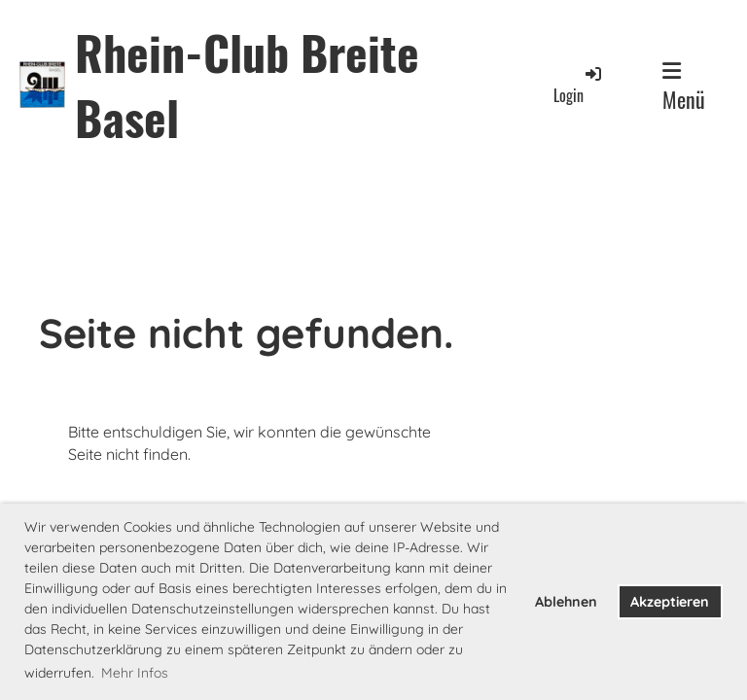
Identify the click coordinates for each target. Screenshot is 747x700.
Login (579, 85)
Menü (684, 87)
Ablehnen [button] (566, 602)
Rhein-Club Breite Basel (247, 85)
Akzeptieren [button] (670, 602)
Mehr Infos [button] (135, 673)
